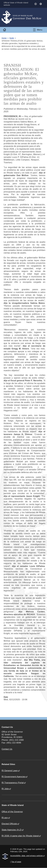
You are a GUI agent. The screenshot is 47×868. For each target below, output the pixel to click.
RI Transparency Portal (13, 783)
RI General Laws (10, 771)
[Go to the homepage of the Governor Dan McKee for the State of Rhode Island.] (7, 17)
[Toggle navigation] (38, 30)
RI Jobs (5, 789)
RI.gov (5, 818)
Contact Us (7, 749)
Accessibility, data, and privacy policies (27, 856)
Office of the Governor (12, 812)
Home (4, 38)
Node (12, 38)
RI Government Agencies (14, 777)
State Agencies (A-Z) (12, 830)
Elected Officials (9, 824)
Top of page (16, 862)
